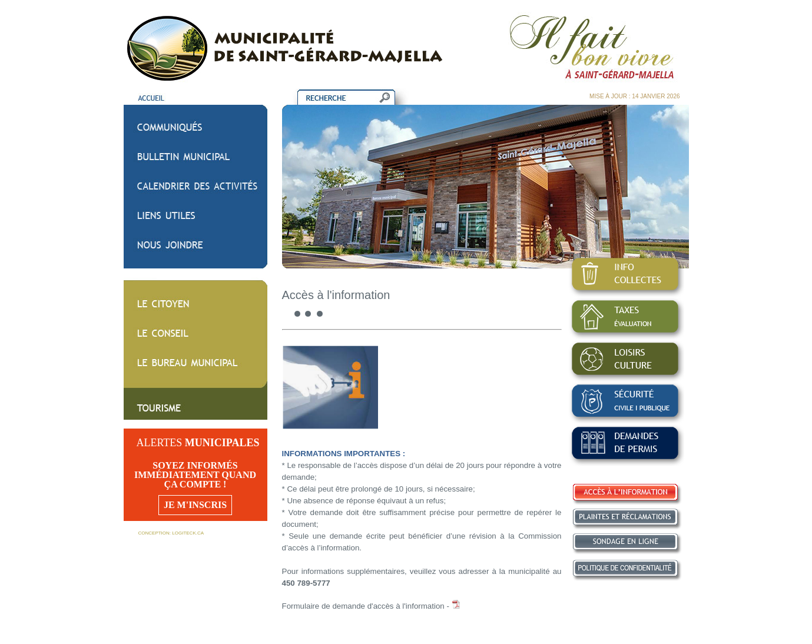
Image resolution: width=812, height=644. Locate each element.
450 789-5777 (306, 583)
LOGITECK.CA (188, 533)
